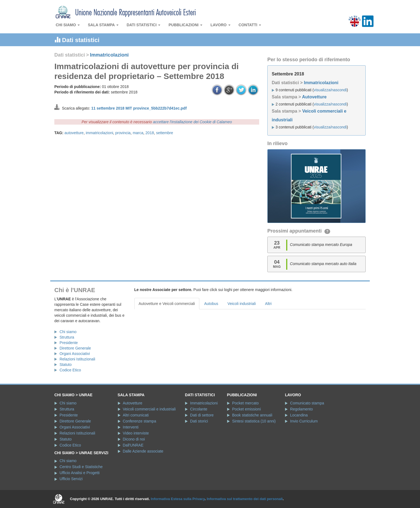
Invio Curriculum (304, 421)
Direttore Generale (75, 348)
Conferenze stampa (140, 421)
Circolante (199, 409)
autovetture (74, 133)
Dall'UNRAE (133, 445)
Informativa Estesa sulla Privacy (178, 499)
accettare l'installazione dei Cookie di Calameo (192, 122)
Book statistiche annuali (252, 415)
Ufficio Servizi (71, 479)
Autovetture (314, 97)
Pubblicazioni (185, 25)
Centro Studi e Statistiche (81, 467)
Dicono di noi (134, 439)
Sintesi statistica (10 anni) (254, 421)
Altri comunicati (136, 415)
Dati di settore (202, 415)
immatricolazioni (99, 133)
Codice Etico (70, 370)
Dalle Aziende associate (143, 451)
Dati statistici (144, 25)
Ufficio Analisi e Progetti (80, 473)
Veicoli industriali (242, 304)
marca (138, 133)
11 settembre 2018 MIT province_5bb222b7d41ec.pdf (139, 108)
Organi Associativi (75, 354)
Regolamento (301, 409)
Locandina (299, 415)
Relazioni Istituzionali (77, 359)
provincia (123, 133)
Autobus (211, 304)
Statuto (66, 365)
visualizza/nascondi (330, 90)
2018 (150, 133)
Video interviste (136, 433)
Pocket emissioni (246, 409)
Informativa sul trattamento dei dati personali (245, 499)
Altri (268, 304)
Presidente (69, 343)
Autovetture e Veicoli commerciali (167, 304)
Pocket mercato (245, 403)
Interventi (131, 427)
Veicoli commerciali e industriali (149, 409)
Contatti (250, 25)
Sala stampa (103, 25)
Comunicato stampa (307, 403)
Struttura (67, 337)
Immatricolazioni (109, 55)
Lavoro (221, 25)
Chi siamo (68, 25)
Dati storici (199, 421)
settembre (165, 133)
